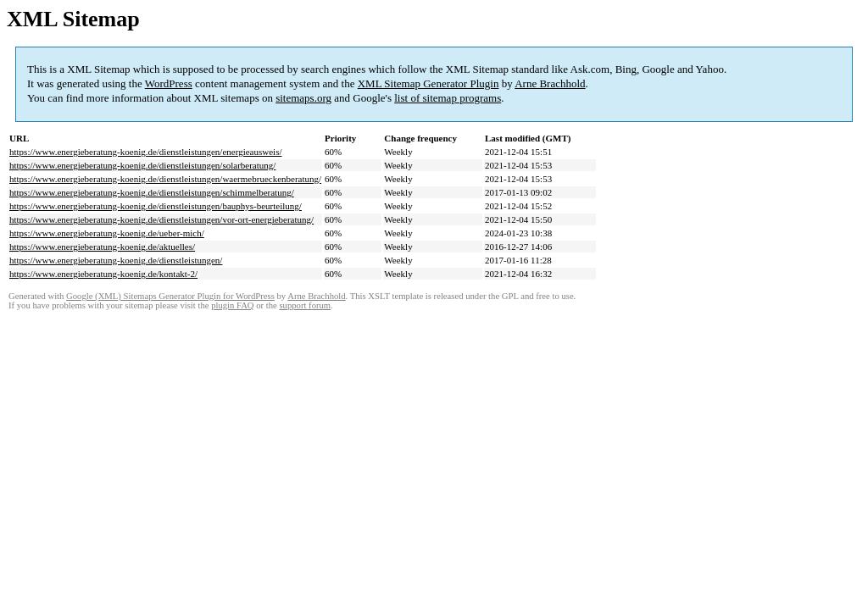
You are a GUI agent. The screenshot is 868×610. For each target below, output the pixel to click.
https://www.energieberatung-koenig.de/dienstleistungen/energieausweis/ (145, 152)
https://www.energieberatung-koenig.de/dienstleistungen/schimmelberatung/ (152, 192)
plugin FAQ (232, 305)
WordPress (169, 83)
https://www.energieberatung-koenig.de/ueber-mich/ (107, 233)
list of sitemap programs (448, 98)
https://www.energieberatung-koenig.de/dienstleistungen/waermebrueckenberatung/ (165, 179)
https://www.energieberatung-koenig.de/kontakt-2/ (103, 274)
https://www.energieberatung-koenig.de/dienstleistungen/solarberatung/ (142, 165)
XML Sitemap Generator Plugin (428, 83)
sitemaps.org (303, 98)
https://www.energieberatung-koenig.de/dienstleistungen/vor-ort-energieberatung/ (161, 219)
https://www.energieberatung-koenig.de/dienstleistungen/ (116, 260)
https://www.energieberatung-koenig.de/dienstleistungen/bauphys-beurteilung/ (156, 206)
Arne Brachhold (550, 83)
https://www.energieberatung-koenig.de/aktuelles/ (102, 247)
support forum (305, 305)
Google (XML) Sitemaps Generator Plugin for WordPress (170, 296)
